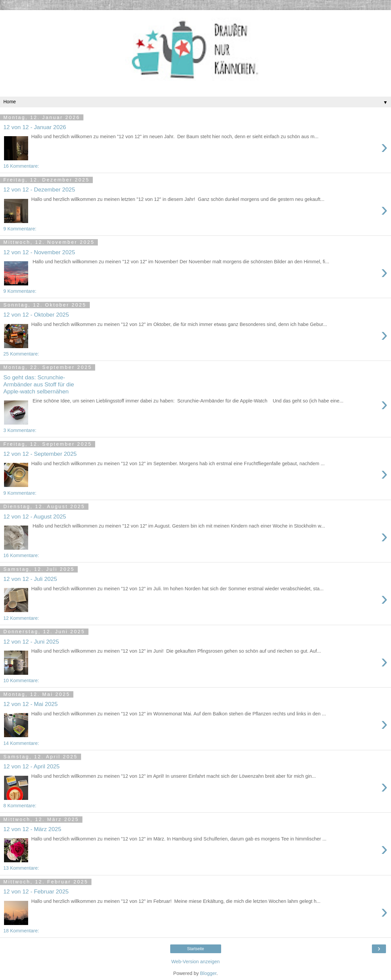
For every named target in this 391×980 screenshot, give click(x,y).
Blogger (208, 973)
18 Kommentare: (21, 931)
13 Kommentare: (21, 868)
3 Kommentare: (20, 430)
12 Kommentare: (21, 618)
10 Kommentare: (21, 680)
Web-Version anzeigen (195, 962)
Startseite (195, 949)
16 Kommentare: (21, 166)
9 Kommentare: (20, 229)
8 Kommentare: (20, 806)
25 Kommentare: (21, 354)
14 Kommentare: (21, 743)
